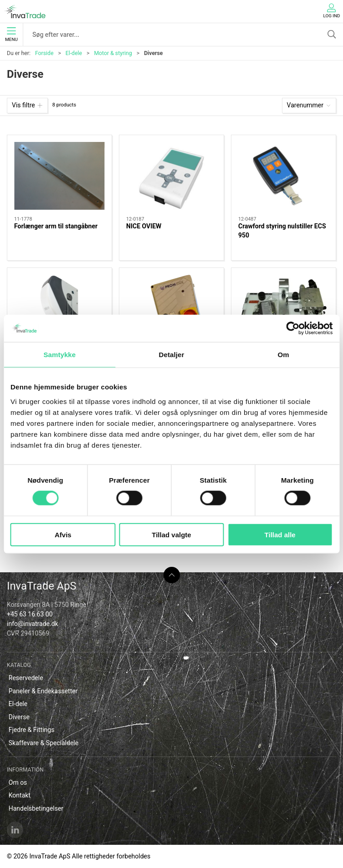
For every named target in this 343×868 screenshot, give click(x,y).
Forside (44, 53)
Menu (11, 35)
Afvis (63, 534)
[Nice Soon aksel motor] (59, 309)
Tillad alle (280, 534)
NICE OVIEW (144, 226)
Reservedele (26, 678)
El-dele (74, 53)
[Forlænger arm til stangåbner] (59, 176)
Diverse (19, 717)
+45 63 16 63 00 (30, 614)
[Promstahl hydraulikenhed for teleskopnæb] (284, 309)
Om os (18, 782)
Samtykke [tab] (59, 355)
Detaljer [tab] (172, 355)
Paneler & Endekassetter (43, 691)
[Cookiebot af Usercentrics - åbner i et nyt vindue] (293, 328)
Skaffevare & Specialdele (44, 743)
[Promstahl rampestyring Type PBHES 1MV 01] (171, 309)
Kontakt (20, 795)
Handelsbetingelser (36, 808)
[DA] (25, 11)
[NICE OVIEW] (171, 176)
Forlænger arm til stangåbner (56, 226)
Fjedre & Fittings (32, 730)
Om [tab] (284, 355)
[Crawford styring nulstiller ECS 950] (284, 176)
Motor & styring (113, 53)
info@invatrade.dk (33, 624)
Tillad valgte (171, 534)
